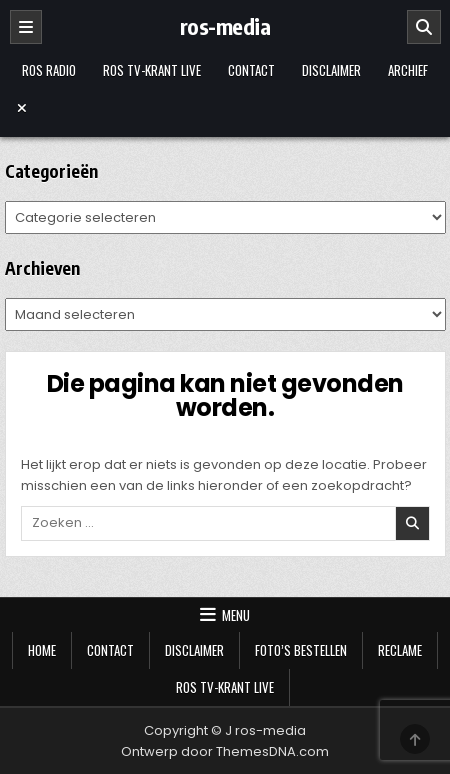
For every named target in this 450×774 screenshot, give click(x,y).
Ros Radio (49, 70)
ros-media (225, 26)
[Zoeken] (424, 27)
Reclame (400, 650)
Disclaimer (331, 70)
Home (42, 650)
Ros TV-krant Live (152, 70)
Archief (408, 70)
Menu (236, 615)
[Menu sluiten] (225, 108)
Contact (251, 70)
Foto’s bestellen (301, 650)
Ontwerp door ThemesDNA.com (225, 751)
